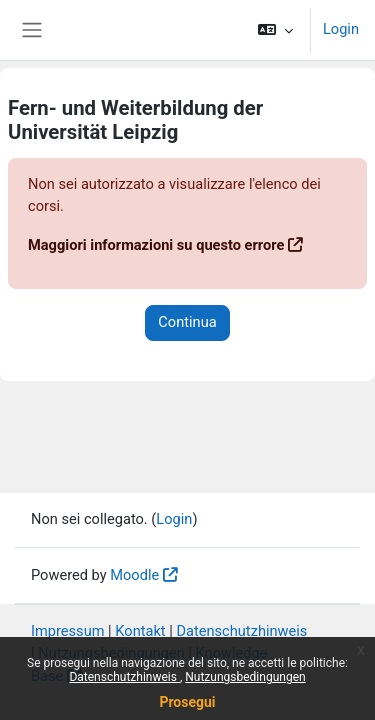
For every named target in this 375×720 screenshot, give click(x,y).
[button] (275, 30)
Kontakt (140, 631)
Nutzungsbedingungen (245, 677)
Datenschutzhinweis (124, 677)
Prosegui (187, 702)
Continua (187, 322)
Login (341, 29)
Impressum (68, 631)
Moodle (134, 575)
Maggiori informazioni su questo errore (156, 245)
